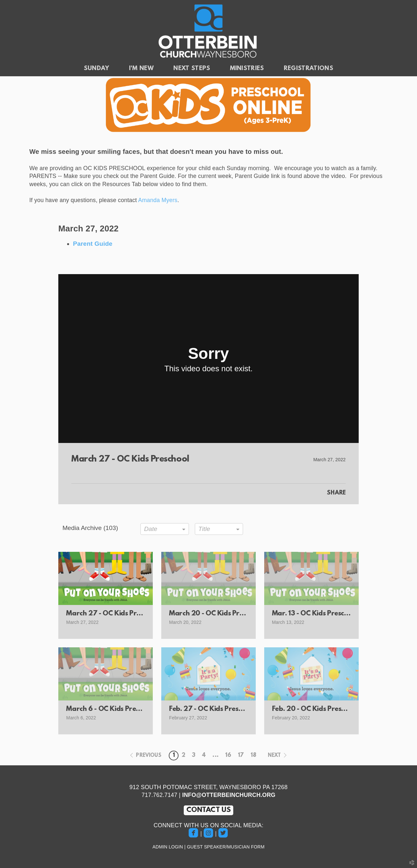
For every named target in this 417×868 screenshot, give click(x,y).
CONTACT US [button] (209, 810)
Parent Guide (93, 244)
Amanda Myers (158, 200)
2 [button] (183, 756)
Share (336, 493)
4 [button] (204, 756)
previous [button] (148, 756)
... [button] (215, 756)
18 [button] (253, 756)
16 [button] (228, 756)
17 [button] (241, 756)
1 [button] (174, 756)
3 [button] (194, 756)
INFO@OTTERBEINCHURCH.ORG (229, 795)
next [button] (274, 756)
